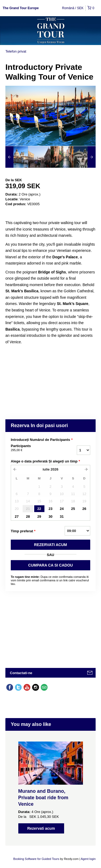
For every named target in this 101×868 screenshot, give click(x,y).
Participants (35, 448)
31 (62, 517)
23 (50, 509)
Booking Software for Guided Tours (36, 859)
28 (28, 517)
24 (62, 509)
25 (73, 509)
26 (84, 509)
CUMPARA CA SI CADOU (51, 565)
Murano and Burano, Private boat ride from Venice (43, 798)
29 (39, 517)
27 (17, 517)
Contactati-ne (21, 673)
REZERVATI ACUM (50, 545)
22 (39, 509)
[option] (17, 157)
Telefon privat (16, 51)
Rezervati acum (41, 828)
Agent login (88, 859)
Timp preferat (23, 531)
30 (50, 517)
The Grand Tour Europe (21, 8)
